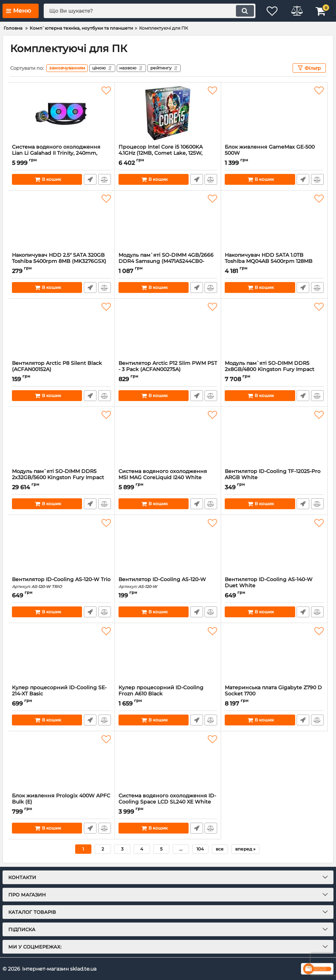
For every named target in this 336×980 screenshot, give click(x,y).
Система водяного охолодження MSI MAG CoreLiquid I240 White (168, 478)
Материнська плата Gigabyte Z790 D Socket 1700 (274, 694)
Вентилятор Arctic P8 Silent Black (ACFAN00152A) (61, 370)
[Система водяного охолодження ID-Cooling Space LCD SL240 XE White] (168, 762)
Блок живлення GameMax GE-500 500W (274, 153)
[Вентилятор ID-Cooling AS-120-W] (168, 546)
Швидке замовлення (90, 179)
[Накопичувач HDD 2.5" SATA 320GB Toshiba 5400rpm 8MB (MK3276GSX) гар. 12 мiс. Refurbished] (61, 221)
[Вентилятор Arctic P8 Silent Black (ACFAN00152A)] (61, 329)
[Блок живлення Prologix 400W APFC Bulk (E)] (61, 762)
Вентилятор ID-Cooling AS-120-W (168, 583)
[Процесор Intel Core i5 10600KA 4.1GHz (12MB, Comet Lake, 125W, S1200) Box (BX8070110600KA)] (168, 113)
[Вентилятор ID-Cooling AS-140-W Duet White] (274, 546)
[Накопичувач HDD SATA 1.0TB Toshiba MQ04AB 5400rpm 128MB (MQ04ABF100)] (274, 221)
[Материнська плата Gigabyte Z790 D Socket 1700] (274, 654)
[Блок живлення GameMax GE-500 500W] (274, 113)
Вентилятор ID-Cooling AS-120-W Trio (61, 583)
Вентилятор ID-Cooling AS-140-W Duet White (274, 586)
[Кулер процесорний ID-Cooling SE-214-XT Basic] (61, 654)
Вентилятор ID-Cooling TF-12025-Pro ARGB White (274, 478)
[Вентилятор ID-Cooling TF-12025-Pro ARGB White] (274, 438)
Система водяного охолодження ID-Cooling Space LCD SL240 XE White (168, 802)
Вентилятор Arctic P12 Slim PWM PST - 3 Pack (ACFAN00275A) (168, 370)
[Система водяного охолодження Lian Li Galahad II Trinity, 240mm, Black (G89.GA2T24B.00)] (61, 113)
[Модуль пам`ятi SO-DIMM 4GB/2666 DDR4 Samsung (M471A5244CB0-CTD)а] (168, 221)
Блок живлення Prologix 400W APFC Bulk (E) (61, 802)
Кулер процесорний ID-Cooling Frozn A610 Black (168, 694)
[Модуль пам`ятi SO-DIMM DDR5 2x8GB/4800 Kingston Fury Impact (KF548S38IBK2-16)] (274, 329)
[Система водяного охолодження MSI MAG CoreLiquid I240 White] (168, 438)
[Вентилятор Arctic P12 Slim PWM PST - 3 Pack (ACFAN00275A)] (168, 329)
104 (200, 849)
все (220, 849)
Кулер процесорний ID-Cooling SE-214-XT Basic (61, 694)
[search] (148, 11)
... (181, 849)
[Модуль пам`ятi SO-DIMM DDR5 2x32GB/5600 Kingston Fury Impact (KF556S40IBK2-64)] (61, 438)
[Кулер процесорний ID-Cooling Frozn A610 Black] (168, 654)
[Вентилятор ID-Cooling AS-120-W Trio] (61, 546)
